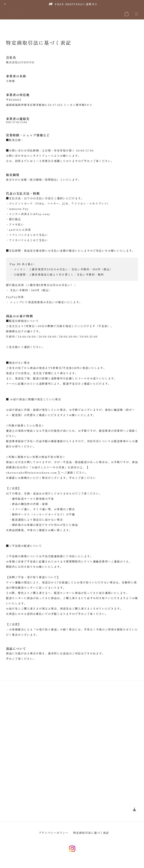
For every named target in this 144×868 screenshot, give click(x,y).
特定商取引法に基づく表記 (91, 836)
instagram (72, 852)
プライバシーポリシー (54, 836)
